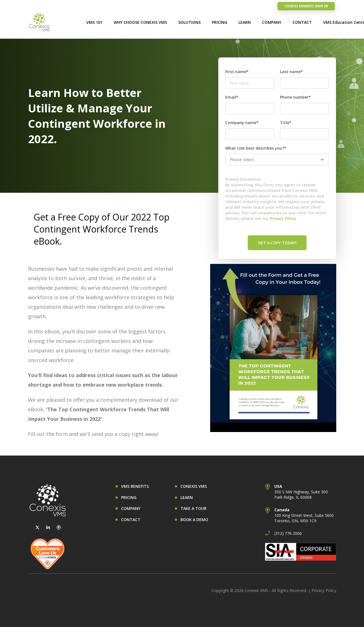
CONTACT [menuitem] (302, 22)
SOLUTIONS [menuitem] (189, 22)
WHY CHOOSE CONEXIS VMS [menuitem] (140, 22)
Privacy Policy (283, 218)
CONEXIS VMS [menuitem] (194, 486)
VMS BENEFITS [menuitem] (135, 486)
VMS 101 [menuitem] (94, 22)
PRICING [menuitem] (220, 22)
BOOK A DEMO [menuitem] (194, 520)
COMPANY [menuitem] (272, 22)
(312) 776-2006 (288, 533)
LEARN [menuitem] (245, 22)
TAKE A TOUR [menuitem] (193, 508)
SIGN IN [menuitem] (306, 6)
